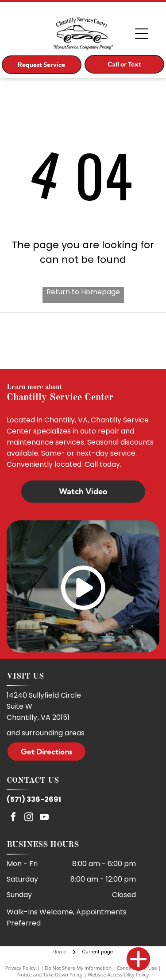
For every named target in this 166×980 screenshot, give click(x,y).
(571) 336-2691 (34, 799)
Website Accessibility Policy (118, 974)
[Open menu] (142, 34)
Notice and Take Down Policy (50, 974)
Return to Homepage (83, 292)
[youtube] (44, 818)
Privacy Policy (21, 968)
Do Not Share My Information (78, 968)
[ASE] (83, 341)
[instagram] (29, 818)
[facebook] (13, 818)
